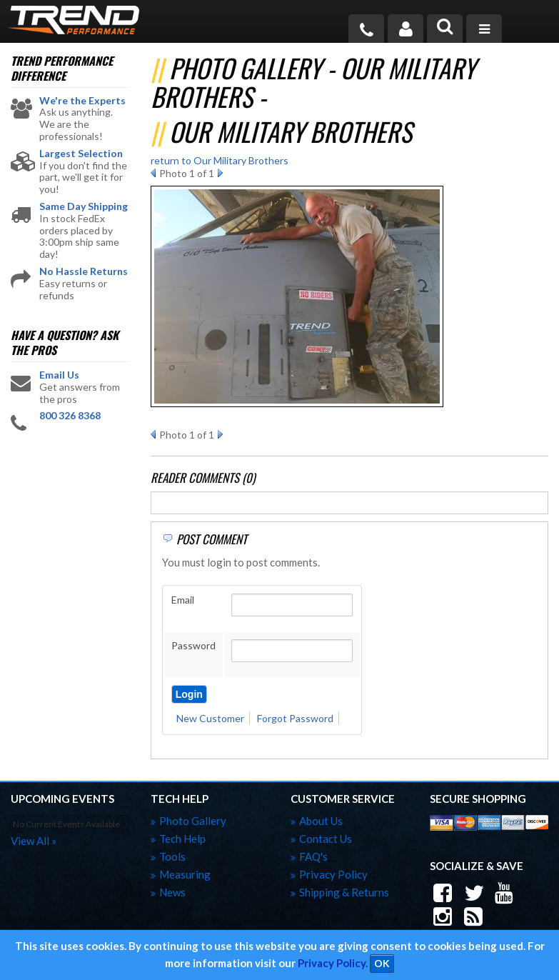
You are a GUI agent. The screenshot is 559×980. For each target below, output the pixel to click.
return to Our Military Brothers (220, 160)
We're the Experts (82, 101)
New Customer (210, 718)
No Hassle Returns (84, 271)
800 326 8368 (70, 416)
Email (183, 600)
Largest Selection (81, 154)
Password (193, 645)
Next (220, 173)
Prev (153, 173)
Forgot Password (295, 718)
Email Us (59, 375)
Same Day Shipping (84, 206)
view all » (34, 841)
